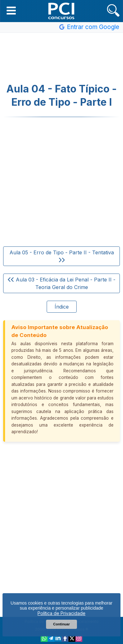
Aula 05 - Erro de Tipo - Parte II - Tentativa (62, 256)
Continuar (62, 624)
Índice (62, 307)
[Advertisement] (61, 58)
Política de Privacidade (61, 613)
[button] (11, 10)
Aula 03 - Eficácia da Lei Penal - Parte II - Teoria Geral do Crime (62, 283)
